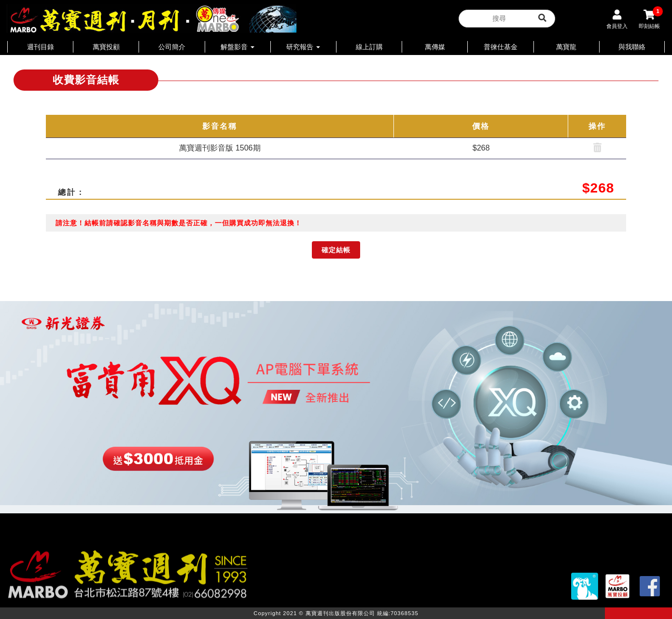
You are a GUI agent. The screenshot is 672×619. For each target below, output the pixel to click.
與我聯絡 (632, 47)
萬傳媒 (435, 47)
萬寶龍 (566, 47)
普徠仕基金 (501, 47)
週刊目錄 (41, 47)
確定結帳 (336, 250)
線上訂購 (369, 47)
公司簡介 (172, 47)
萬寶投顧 (106, 47)
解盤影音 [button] (238, 47)
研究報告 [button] (303, 47)
